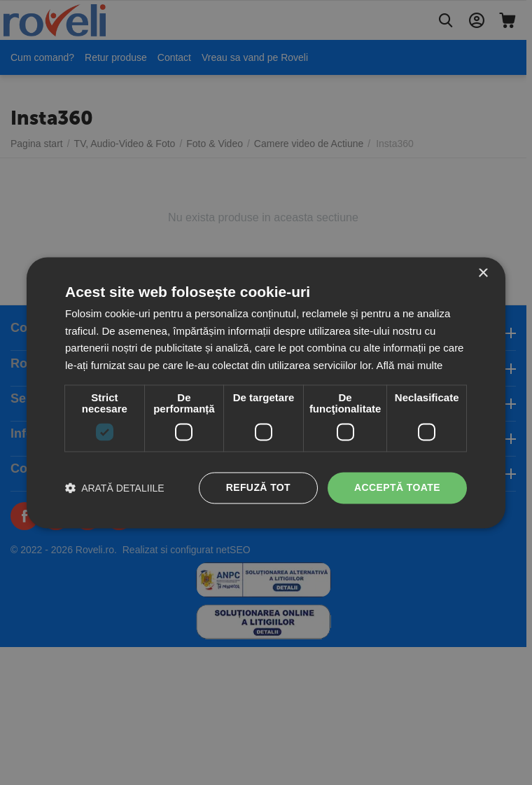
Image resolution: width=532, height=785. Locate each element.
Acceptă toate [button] (397, 487)
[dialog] (266, 392)
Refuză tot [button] (258, 487)
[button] (115, 488)
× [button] (483, 273)
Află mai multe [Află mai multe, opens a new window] (409, 366)
